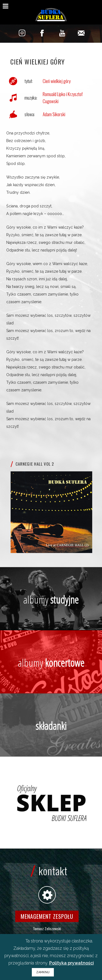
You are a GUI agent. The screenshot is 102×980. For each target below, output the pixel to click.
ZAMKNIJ (43, 972)
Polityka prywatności (72, 963)
